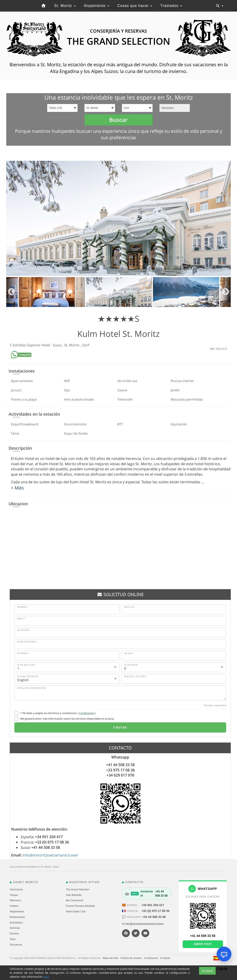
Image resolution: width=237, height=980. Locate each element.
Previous (11, 292)
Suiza (58, 345)
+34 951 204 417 (153, 905)
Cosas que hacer (135, 6)
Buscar (118, 120)
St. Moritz (65, 6)
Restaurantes (17, 917)
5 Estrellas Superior (26, 345)
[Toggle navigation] (220, 6)
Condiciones (87, 713)
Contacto (165, 958)
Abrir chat (203, 944)
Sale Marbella (74, 895)
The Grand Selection (78, 889)
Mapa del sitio (111, 958)
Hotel (46, 345)
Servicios (15, 928)
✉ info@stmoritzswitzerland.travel (143, 924)
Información (16, 889)
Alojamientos (17, 911)
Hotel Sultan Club (76, 911)
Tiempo (14, 895)
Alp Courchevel (75, 900)
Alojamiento (97, 6)
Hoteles (14, 906)
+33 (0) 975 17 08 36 (155, 911)
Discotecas (16, 945)
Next (226, 292)
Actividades (16, 923)
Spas (13, 939)
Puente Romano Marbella (80, 906)
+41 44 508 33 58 (154, 917)
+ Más (17, 488)
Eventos (14, 933)
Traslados (171, 6)
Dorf (86, 345)
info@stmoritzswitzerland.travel (50, 855)
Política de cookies (131, 958)
